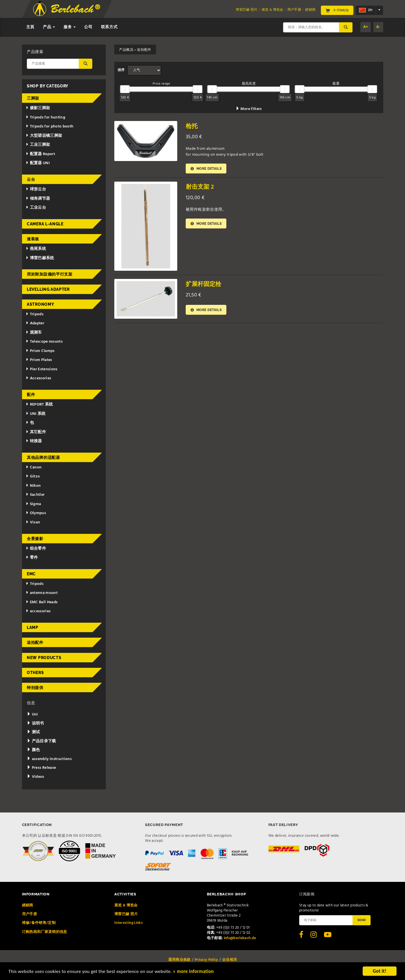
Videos (36, 777)
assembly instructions (49, 759)
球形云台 (36, 189)
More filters (249, 109)
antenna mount (42, 593)
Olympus (36, 513)
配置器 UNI (38, 163)
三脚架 (33, 98)
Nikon (33, 486)
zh (366, 10)
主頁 (30, 27)
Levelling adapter (48, 289)
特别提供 (35, 688)
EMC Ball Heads (42, 602)
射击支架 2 (200, 187)
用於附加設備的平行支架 (50, 274)
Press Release (41, 768)
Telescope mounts (44, 342)
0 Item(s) (337, 10)
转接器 (34, 441)
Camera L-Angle (45, 224)
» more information (193, 972)
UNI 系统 (36, 414)
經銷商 (310, 10)
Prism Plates (39, 360)
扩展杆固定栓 (203, 284)
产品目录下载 (41, 741)
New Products (44, 658)
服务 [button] (70, 27)
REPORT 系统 (39, 405)
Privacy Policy (206, 960)
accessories (38, 611)
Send (362, 920)
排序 (121, 70)
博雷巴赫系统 (40, 258)
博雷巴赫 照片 (247, 10)
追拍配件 (35, 642)
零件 (32, 558)
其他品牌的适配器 (43, 457)
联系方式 (109, 27)
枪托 (192, 126)
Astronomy (40, 304)
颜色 (33, 750)
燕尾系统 (36, 249)
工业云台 (36, 208)
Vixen (33, 522)
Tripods (35, 314)
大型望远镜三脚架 (44, 136)
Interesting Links (129, 923)
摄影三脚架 (38, 108)
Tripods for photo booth (50, 126)
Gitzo (33, 476)
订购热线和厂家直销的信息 (45, 932)
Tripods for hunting (46, 117)
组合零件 (36, 549)
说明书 (35, 724)
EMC (31, 574)
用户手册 (294, 10)
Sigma (33, 504)
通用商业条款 (179, 960)
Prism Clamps (40, 351)
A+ (366, 27)
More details (206, 169)
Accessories (39, 378)
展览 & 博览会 (272, 10)
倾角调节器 (38, 199)
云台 (31, 179)
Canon (34, 467)
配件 (31, 395)
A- (378, 27)
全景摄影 (35, 539)
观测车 (34, 333)
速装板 (33, 239)
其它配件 (36, 432)
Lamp (33, 627)
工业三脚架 (38, 145)
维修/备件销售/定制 (39, 923)
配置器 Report (40, 154)
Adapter (35, 323)
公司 (88, 27)
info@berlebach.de (240, 938)
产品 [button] (49, 27)
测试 (33, 732)
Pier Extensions (42, 369)
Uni (32, 714)
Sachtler (35, 495)
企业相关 (230, 960)
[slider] (125, 89)
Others (35, 673)
